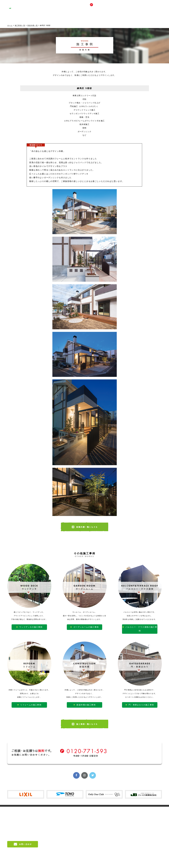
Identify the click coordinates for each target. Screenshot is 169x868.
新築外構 (107, 834)
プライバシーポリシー (149, 839)
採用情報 (110, 17)
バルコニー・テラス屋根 (114, 825)
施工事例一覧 (20, 25)
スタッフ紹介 (75, 816)
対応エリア (74, 840)
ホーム (10, 25)
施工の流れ (74, 836)
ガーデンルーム (110, 820)
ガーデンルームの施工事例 (84, 626)
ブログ (151, 17)
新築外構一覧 (33, 25)
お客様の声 (89, 17)
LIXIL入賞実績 (146, 812)
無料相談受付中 (146, 6)
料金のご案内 (75, 832)
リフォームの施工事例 (29, 703)
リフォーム (108, 829)
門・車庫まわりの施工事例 (140, 703)
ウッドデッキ (109, 816)
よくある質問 (75, 845)
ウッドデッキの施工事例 (29, 626)
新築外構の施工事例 (84, 703)
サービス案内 (68, 17)
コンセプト (27, 17)
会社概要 (73, 820)
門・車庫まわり (110, 838)
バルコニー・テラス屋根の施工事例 (140, 626)
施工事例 (48, 17)
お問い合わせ (131, 17)
